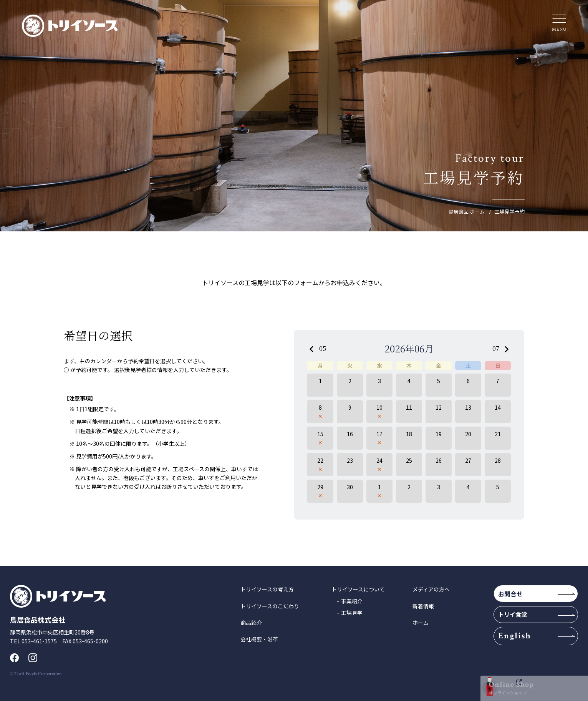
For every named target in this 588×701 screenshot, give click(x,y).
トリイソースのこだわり (270, 606)
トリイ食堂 (520, 620)
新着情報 (423, 606)
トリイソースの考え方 (267, 589)
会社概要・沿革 (259, 639)
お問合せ (519, 595)
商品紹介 (251, 623)
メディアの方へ (431, 589)
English (523, 643)
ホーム (421, 623)
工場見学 (352, 613)
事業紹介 (352, 601)
